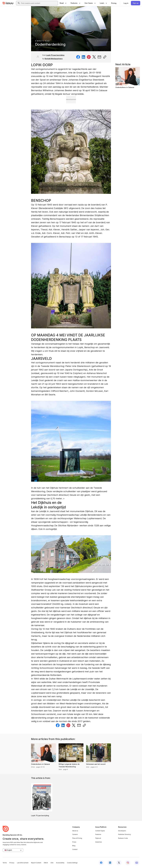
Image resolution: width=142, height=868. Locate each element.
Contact (75, 849)
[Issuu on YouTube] (137, 863)
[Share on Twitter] (94, 57)
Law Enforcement (23, 863)
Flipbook (98, 838)
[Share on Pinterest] (89, 57)
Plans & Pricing (77, 838)
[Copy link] (105, 57)
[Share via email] (99, 57)
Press (74, 842)
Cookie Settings (72, 863)
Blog (74, 846)
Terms (5, 863)
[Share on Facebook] (78, 57)
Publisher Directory (125, 834)
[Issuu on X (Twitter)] (119, 863)
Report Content (36, 863)
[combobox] (39, 3)
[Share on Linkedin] (83, 57)
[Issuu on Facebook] (101, 863)
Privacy (12, 863)
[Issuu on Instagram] (128, 863)
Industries (99, 842)
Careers (75, 834)
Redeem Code (123, 838)
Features (98, 834)
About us (75, 831)
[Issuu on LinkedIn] (110, 863)
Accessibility (60, 863)
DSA (52, 863)
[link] (114, 3)
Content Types (100, 831)
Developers (122, 831)
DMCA (46, 863)
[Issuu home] (8, 3)
